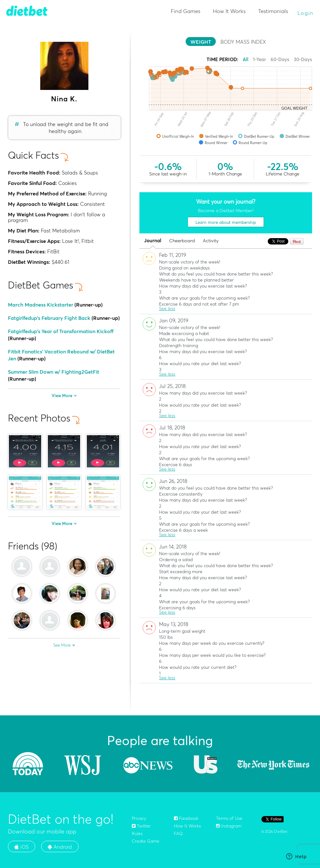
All (246, 59)
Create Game (146, 841)
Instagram (229, 826)
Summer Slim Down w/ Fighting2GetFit (54, 372)
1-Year (259, 59)
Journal (153, 241)
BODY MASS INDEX (243, 42)
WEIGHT (201, 42)
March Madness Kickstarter (41, 305)
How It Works (229, 11)
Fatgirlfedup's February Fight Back (49, 318)
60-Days (280, 59)
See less (167, 308)
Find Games (186, 11)
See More (64, 645)
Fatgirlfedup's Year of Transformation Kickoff (61, 331)
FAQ (178, 833)
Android (60, 847)
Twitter (141, 826)
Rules (137, 833)
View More (64, 396)
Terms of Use (229, 818)
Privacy (139, 818)
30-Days (303, 59)
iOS (22, 847)
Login (306, 13)
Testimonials (273, 11)
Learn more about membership (226, 222)
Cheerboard (182, 241)
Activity (211, 241)
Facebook (186, 818)
